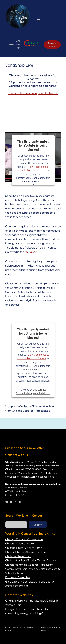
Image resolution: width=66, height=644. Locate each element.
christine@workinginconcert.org (42, 466)
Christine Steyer (15, 462)
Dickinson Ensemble (18, 577)
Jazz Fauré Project (17, 586)
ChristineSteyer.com (18, 556)
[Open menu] (39, 19)
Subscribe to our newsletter (25, 448)
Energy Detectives (17, 609)
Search (38, 525)
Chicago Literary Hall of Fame (24, 548)
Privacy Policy (47, 627)
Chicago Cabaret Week (20, 543)
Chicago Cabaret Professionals (24, 539)
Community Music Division (21, 569)
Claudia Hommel (15, 469)
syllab (29, 252)
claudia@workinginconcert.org (37, 477)
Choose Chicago (16, 552)
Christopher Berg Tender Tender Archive (31, 560)
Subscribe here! (52, 44)
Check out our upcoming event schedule (33, 93)
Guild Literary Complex (19, 581)
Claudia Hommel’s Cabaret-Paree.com (29, 565)
